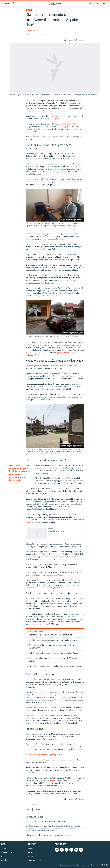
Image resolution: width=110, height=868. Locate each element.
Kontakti (4, 860)
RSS (3, 856)
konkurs (58, 275)
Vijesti (30, 849)
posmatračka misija (70, 124)
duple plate (55, 119)
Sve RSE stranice (7, 853)
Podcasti (31, 856)
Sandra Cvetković (32, 30)
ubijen (52, 781)
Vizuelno (31, 853)
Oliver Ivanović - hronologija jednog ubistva (45, 755)
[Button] (69, 40)
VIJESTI (91, 3)
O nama (4, 849)
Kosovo (29, 10)
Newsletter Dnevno (35, 860)
